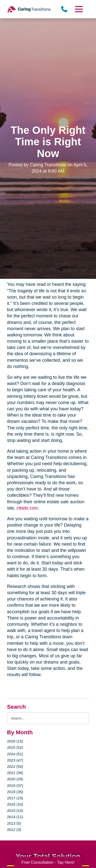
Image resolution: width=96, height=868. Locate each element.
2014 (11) (15, 817)
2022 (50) (15, 766)
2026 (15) (15, 741)
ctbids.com (27, 508)
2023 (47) (15, 760)
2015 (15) (15, 811)
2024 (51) (15, 754)
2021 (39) (15, 773)
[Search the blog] (48, 718)
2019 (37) (15, 785)
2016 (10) (15, 804)
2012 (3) (14, 830)
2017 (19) (15, 798)
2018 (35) (15, 792)
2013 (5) (14, 823)
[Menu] (79, 9)
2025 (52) (15, 747)
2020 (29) (15, 779)
